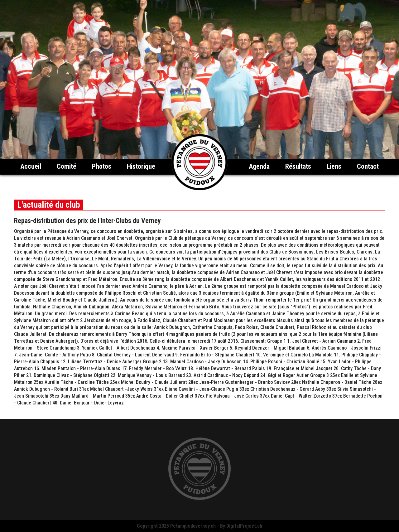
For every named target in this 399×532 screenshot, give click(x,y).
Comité (67, 166)
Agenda (259, 166)
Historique (141, 166)
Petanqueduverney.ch (193, 526)
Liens (334, 166)
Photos (102, 166)
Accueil (31, 166)
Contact (368, 166)
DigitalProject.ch (244, 526)
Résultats (298, 166)
